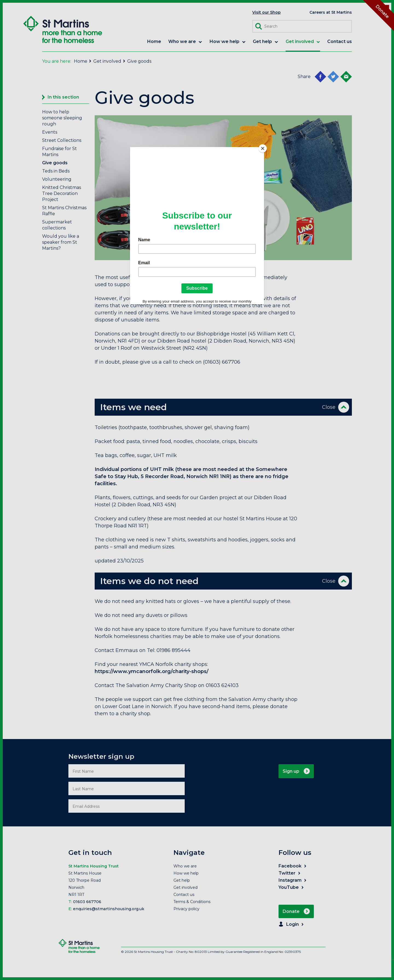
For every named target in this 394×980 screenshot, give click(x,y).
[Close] (263, 148)
